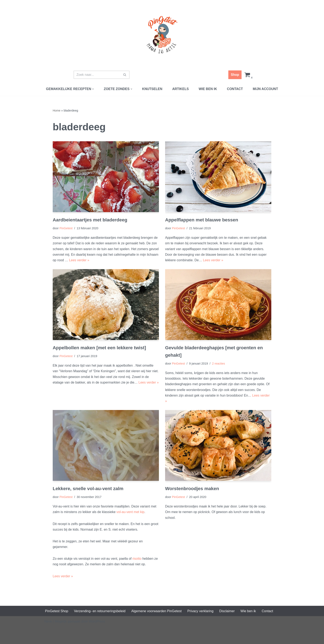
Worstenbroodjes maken (192, 489)
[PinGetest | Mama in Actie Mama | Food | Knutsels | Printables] (162, 35)
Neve (48, 621)
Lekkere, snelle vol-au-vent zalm (88, 489)
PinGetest (66, 228)
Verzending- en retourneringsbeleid (100, 611)
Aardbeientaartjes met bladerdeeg (90, 220)
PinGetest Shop (57, 611)
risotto (137, 559)
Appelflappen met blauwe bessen (202, 220)
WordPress (97, 621)
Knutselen (152, 89)
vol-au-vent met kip (130, 512)
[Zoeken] (97, 75)
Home (57, 111)
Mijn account (265, 89)
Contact (235, 89)
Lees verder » (79, 260)
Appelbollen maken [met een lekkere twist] (99, 348)
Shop (235, 75)
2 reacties (218, 364)
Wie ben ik (208, 89)
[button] (93, 89)
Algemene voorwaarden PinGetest (156, 611)
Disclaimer (227, 611)
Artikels (180, 89)
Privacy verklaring (200, 611)
